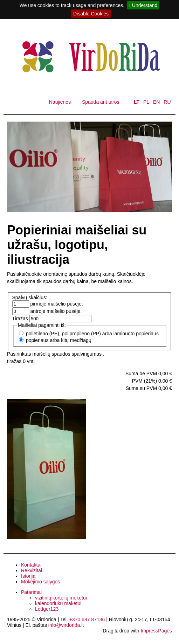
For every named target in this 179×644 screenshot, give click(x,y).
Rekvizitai (32, 570)
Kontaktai (31, 565)
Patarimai (31, 592)
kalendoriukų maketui (58, 603)
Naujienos (60, 102)
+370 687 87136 (87, 619)
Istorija (28, 576)
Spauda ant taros (101, 102)
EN (156, 102)
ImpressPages (156, 631)
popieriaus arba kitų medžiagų (59, 340)
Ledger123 (47, 609)
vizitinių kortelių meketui (61, 598)
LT (137, 102)
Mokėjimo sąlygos (40, 582)
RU (167, 102)
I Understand (143, 5)
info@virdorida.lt (66, 625)
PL (146, 102)
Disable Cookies (91, 14)
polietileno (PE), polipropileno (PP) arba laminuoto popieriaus (92, 334)
